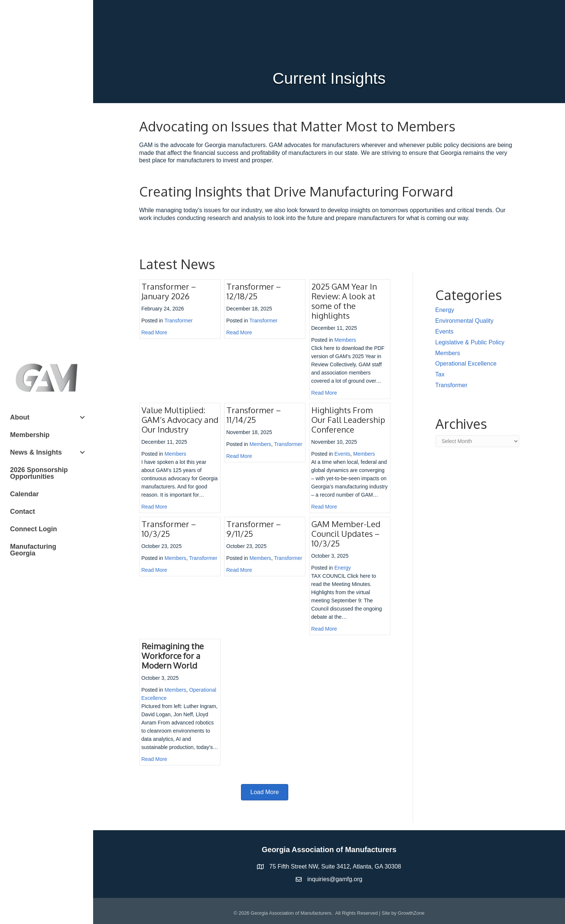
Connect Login (34, 529)
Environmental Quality (465, 321)
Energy (343, 568)
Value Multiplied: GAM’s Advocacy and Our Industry (180, 420)
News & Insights (36, 452)
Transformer (179, 321)
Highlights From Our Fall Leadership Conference (348, 420)
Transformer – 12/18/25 (254, 291)
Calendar (24, 494)
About (20, 417)
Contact (23, 512)
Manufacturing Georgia (33, 550)
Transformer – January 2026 (169, 291)
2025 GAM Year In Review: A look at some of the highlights (344, 301)
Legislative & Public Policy (470, 342)
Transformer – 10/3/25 (169, 529)
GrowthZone (411, 913)
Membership (30, 435)
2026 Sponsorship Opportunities (39, 473)
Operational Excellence (466, 364)
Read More (154, 332)
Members (345, 340)
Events (342, 454)
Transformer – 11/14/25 (254, 415)
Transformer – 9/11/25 (254, 529)
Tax (440, 374)
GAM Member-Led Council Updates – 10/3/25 (346, 533)
